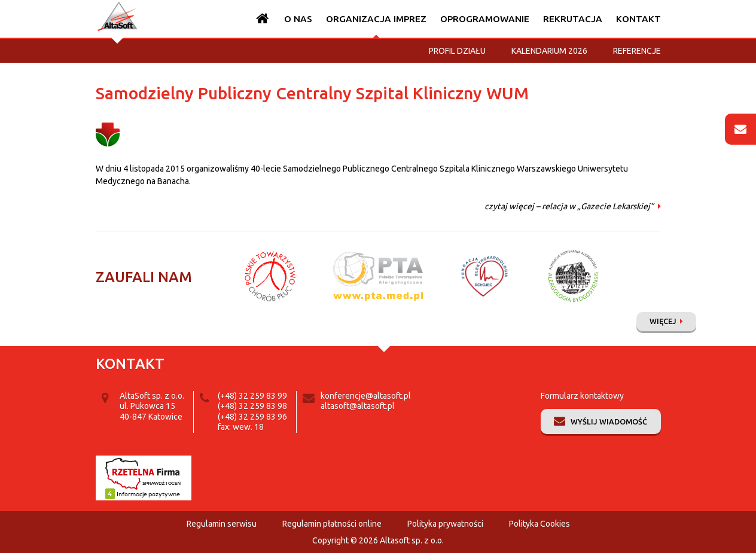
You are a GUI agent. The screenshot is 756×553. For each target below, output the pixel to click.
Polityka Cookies (539, 524)
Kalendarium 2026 (549, 51)
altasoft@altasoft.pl (358, 406)
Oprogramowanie (485, 19)
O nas (298, 19)
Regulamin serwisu (222, 524)
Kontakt (638, 19)
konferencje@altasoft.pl (366, 396)
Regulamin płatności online (332, 524)
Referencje (637, 51)
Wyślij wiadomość (609, 421)
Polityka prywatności (445, 524)
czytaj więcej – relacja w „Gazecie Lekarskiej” (569, 206)
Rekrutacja (573, 19)
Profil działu (457, 51)
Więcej (663, 321)
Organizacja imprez (376, 19)
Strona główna (263, 19)
